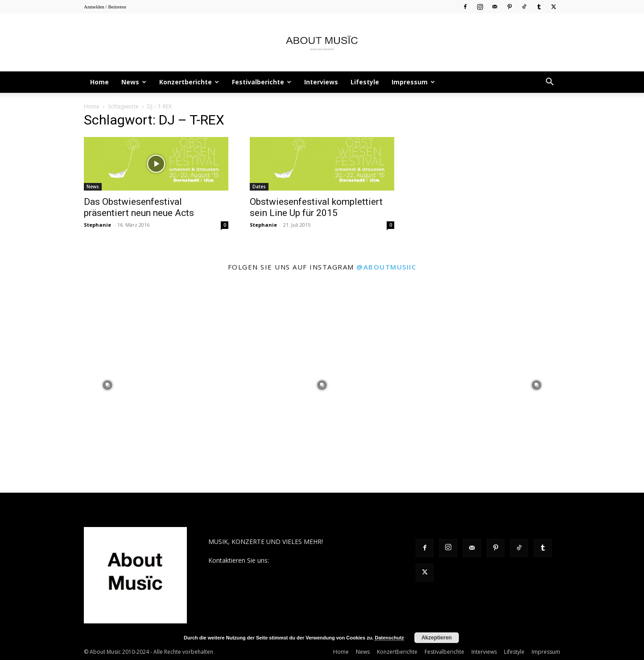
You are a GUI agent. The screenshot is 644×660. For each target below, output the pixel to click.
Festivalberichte (262, 82)
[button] (549, 83)
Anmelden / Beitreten (105, 7)
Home (99, 82)
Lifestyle (365, 82)
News (134, 82)
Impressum (413, 82)
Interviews (321, 82)
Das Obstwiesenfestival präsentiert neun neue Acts (139, 207)
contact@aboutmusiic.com (309, 560)
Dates (259, 187)
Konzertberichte (189, 82)
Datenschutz (389, 638)
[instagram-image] (107, 385)
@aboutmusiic (386, 267)
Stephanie (97, 225)
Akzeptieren (437, 638)
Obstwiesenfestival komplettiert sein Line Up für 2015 (316, 207)
